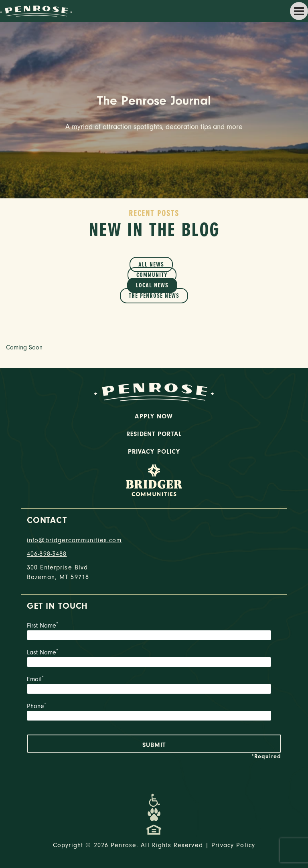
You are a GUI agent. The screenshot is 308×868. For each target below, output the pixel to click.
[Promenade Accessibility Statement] (154, 800)
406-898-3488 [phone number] (47, 554)
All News (151, 264)
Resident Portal (154, 434)
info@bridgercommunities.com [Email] (74, 540)
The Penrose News (154, 296)
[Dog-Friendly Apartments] (154, 815)
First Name (154, 632)
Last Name (154, 659)
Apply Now (154, 416)
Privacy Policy (154, 452)
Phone (154, 713)
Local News (152, 285)
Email (154, 686)
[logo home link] (36, 10)
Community (152, 275)
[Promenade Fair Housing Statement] (154, 829)
